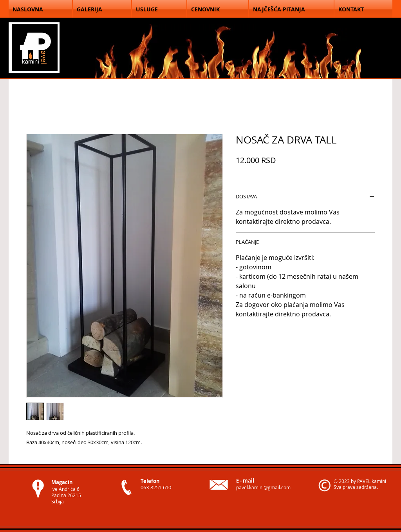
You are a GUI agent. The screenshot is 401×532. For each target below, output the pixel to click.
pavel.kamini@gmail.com (263, 487)
